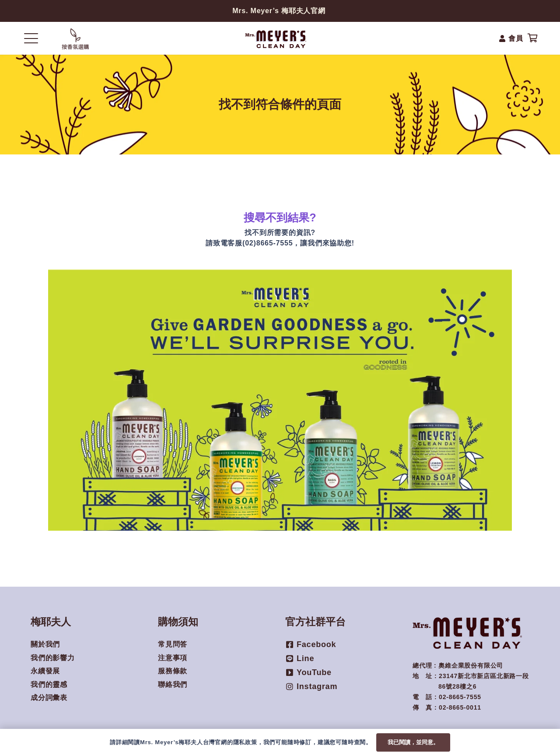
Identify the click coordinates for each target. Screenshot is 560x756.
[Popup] (75, 38)
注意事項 (173, 658)
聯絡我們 (173, 684)
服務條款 (173, 671)
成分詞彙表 (49, 698)
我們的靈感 (49, 684)
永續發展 (45, 671)
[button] (31, 38)
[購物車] (533, 38)
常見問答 (173, 644)
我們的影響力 (53, 658)
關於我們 (45, 644)
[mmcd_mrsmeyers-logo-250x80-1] (276, 39)
